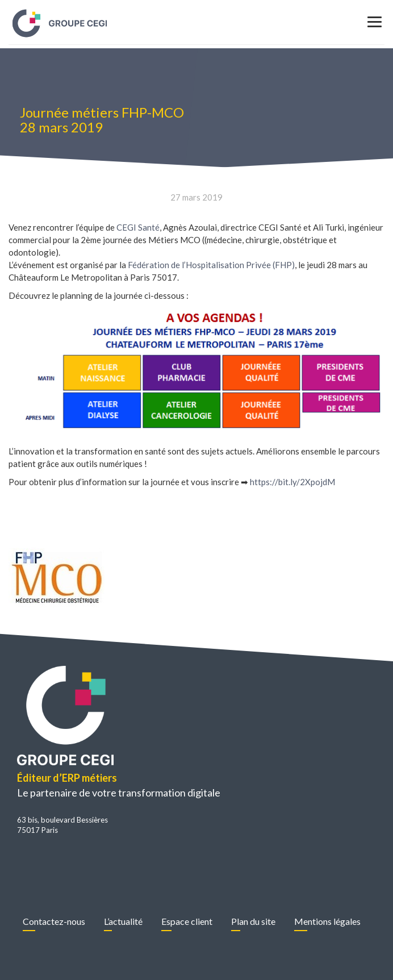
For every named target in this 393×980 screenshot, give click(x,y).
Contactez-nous (54, 921)
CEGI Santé (138, 227)
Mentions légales (327, 921)
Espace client (187, 921)
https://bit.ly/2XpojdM (292, 482)
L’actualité (123, 921)
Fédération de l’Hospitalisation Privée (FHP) (211, 265)
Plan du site (253, 921)
